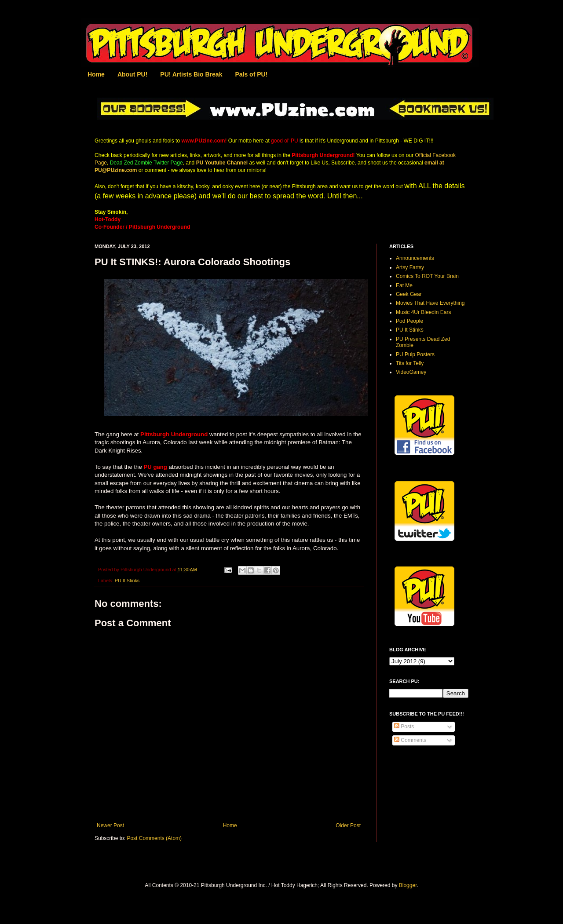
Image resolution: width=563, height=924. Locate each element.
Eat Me (404, 285)
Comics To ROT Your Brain (427, 276)
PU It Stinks (127, 581)
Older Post (348, 825)
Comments (410, 740)
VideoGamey (411, 372)
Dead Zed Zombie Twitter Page (146, 163)
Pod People (409, 321)
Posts (404, 727)
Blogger (408, 885)
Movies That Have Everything (430, 303)
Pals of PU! (251, 74)
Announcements (415, 258)
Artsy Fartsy (410, 267)
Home (96, 74)
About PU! (132, 74)
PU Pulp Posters (415, 354)
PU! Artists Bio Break (191, 74)
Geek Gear (409, 294)
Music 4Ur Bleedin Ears (423, 312)
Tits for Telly (410, 363)
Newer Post (110, 825)
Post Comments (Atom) (154, 838)
